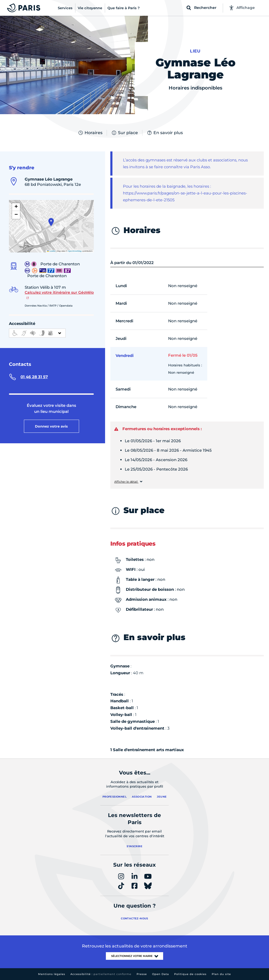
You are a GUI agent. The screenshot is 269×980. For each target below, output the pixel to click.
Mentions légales (52, 974)
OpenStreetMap (75, 251)
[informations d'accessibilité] (37, 333)
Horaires (90, 133)
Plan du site (221, 974)
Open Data (161, 974)
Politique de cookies (190, 974)
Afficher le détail (126, 482)
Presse (142, 974)
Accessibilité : (101, 974)
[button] (51, 222)
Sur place (125, 133)
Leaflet (51, 251)
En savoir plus (165, 133)
